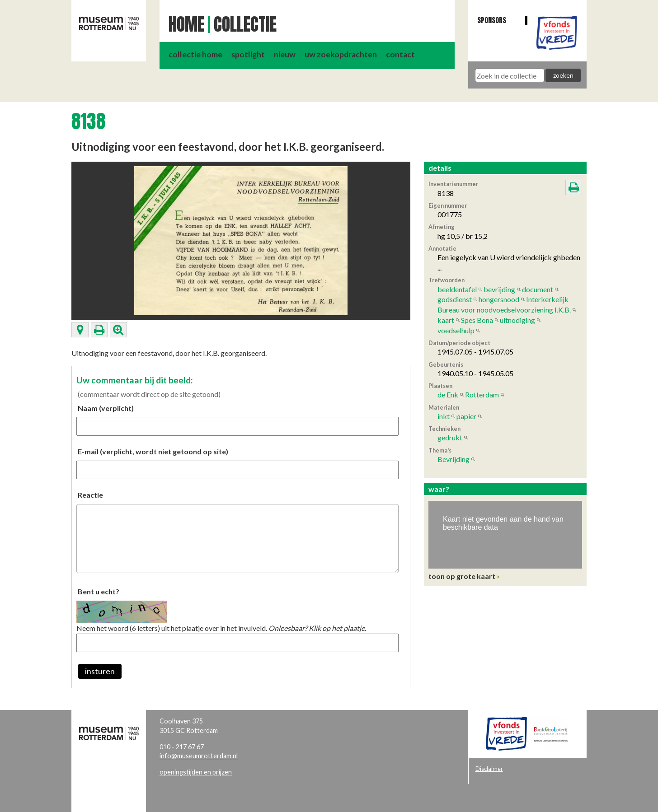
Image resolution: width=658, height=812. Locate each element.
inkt (444, 416)
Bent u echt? (99, 591)
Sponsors (492, 20)
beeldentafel (457, 289)
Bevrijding (454, 459)
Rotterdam (482, 394)
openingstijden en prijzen (196, 772)
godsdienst (455, 299)
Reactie (90, 495)
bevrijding (499, 289)
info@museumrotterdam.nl (199, 756)
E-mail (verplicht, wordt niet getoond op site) (153, 451)
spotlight (248, 54)
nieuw (285, 54)
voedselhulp (456, 330)
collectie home (195, 54)
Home (186, 24)
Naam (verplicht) (106, 408)
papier (466, 416)
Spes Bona (477, 320)
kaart (446, 320)
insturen (100, 671)
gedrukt (450, 437)
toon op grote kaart (462, 576)
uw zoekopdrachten (341, 54)
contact (400, 54)
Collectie (245, 24)
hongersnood (499, 299)
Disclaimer (489, 769)
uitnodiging (517, 320)
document (538, 289)
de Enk (448, 394)
